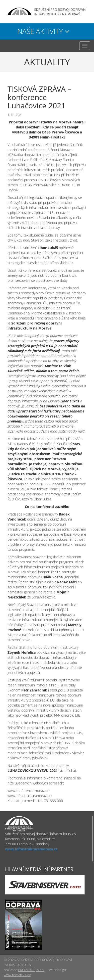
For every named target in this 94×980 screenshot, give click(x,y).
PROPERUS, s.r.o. (31, 970)
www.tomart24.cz (17, 975)
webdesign (58, 970)
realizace (11, 970)
